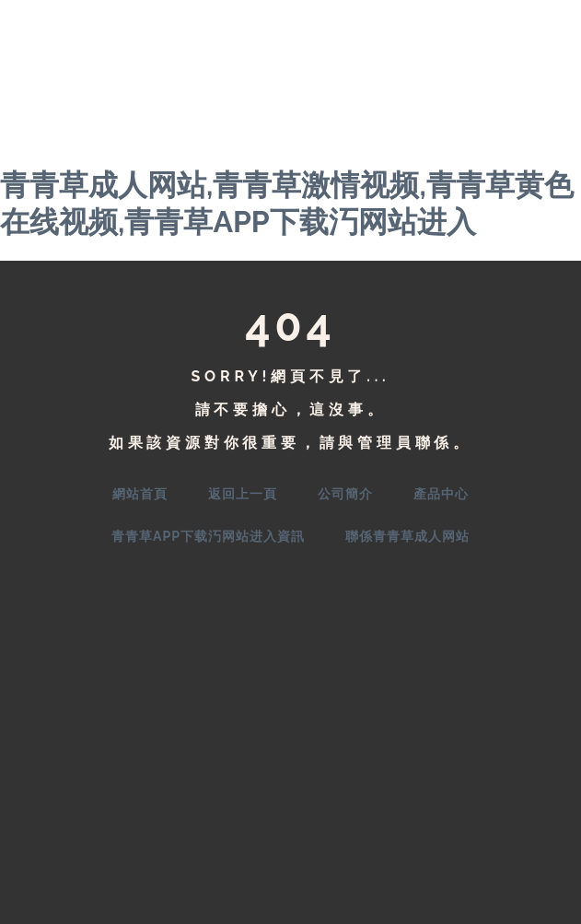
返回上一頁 (243, 494)
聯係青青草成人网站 (407, 536)
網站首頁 (140, 494)
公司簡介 (345, 494)
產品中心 (441, 494)
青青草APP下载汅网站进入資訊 (208, 536)
